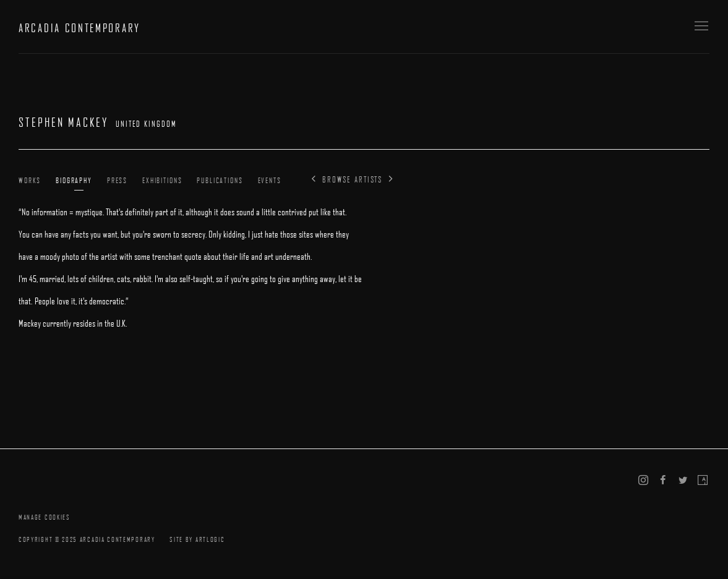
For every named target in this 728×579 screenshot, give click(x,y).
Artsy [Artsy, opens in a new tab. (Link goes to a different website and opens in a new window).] (703, 481)
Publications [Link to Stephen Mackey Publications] (220, 180)
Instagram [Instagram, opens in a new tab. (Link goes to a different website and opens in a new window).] (643, 481)
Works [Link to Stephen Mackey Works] (30, 180)
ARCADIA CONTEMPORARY (79, 28)
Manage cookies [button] (45, 517)
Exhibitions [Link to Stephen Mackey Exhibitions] (162, 180)
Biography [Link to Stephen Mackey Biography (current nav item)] (74, 180)
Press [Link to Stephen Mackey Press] (117, 180)
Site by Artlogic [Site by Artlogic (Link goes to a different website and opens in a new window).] (197, 539)
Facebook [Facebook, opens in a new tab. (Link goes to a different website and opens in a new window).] (663, 481)
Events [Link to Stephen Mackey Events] (270, 180)
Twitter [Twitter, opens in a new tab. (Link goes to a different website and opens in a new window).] (683, 481)
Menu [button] (700, 27)
